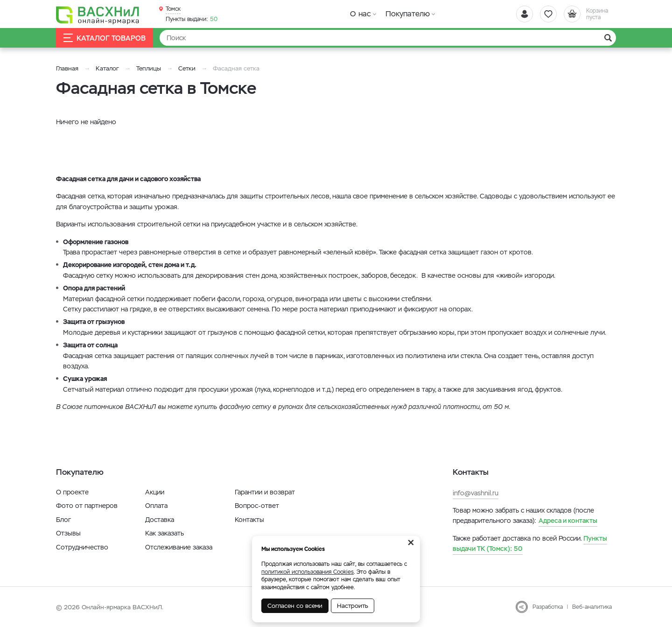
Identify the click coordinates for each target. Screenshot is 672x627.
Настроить (353, 606)
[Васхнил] (98, 14)
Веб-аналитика (592, 607)
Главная (67, 68)
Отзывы (68, 533)
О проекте (72, 492)
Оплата (156, 506)
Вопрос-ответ (257, 506)
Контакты (249, 520)
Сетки (187, 68)
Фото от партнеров (87, 506)
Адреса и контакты (568, 521)
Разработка (548, 607)
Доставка (160, 520)
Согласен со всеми (295, 606)
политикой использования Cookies (308, 572)
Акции (155, 492)
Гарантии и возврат (265, 492)
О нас (360, 14)
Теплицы (150, 68)
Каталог (107, 68)
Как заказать (164, 533)
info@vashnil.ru (476, 493)
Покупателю (408, 14)
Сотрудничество (82, 547)
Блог (63, 520)
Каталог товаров (105, 38)
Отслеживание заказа (179, 547)
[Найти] (388, 38)
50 (192, 19)
